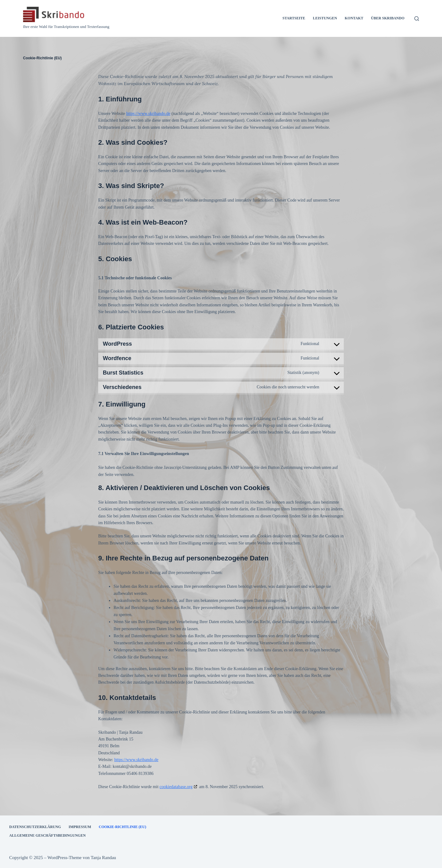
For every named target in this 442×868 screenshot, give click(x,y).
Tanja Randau (103, 857)
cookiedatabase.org (176, 786)
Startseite (294, 18)
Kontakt (354, 18)
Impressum (80, 826)
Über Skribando (388, 18)
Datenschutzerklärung (35, 826)
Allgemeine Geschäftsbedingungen (47, 835)
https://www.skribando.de (148, 113)
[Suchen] (417, 19)
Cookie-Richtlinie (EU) (122, 826)
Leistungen (325, 18)
